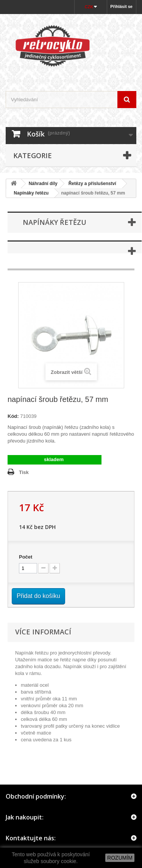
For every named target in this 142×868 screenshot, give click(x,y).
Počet (26, 557)
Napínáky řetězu (29, 193)
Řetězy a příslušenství (92, 184)
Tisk (24, 472)
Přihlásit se (121, 6)
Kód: (13, 416)
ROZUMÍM (120, 858)
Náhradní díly (43, 184)
